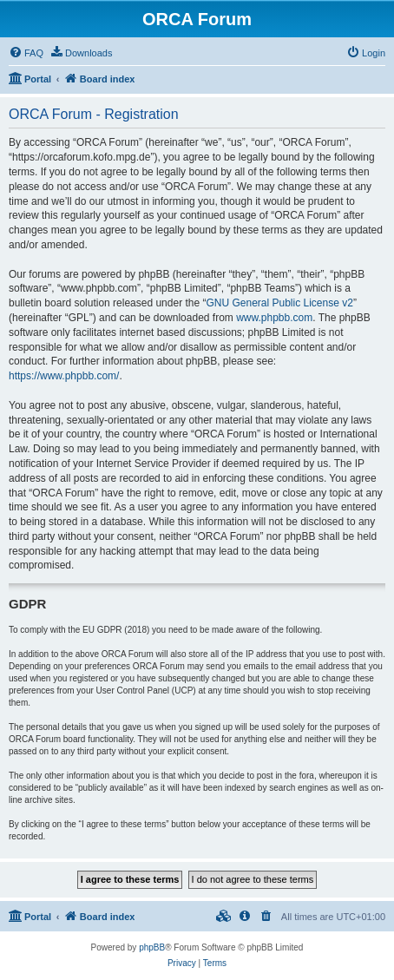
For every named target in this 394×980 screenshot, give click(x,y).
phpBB (152, 947)
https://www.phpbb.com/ (64, 376)
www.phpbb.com (274, 318)
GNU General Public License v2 (279, 303)
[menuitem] (26, 53)
